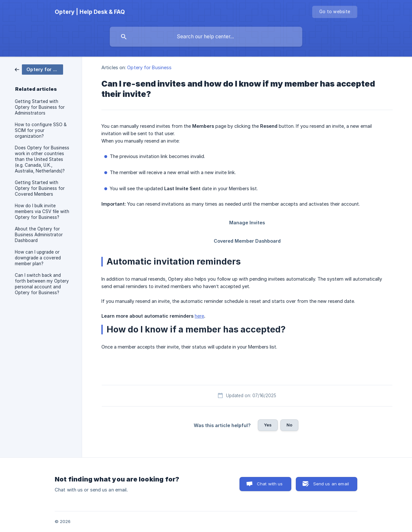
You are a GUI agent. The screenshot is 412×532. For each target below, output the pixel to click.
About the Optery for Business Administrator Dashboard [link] (39, 235)
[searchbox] (206, 37)
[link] (39, 69)
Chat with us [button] (270, 484)
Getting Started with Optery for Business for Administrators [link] (40, 107)
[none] (90, 12)
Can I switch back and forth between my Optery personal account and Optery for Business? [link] (42, 284)
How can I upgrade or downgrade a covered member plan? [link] (38, 258)
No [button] (289, 425)
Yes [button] (268, 425)
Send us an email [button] (331, 484)
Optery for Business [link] (149, 67)
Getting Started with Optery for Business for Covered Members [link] (40, 188)
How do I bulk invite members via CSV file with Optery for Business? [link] (42, 211)
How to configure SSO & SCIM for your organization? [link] (41, 130)
